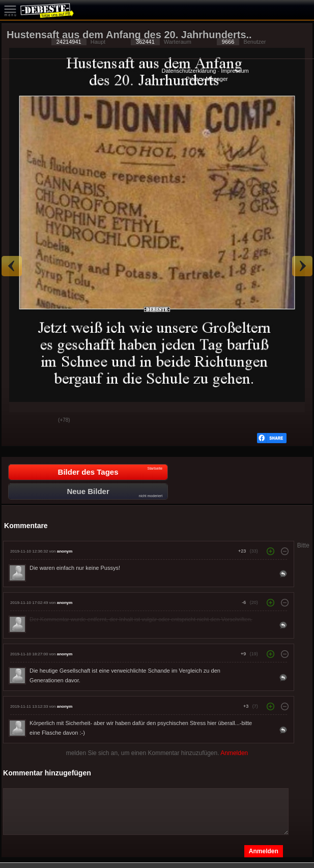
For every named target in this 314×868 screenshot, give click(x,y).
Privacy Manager (207, 79)
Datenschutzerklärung (189, 71)
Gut (17, 421)
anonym (65, 551)
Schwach (43, 421)
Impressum (235, 71)
